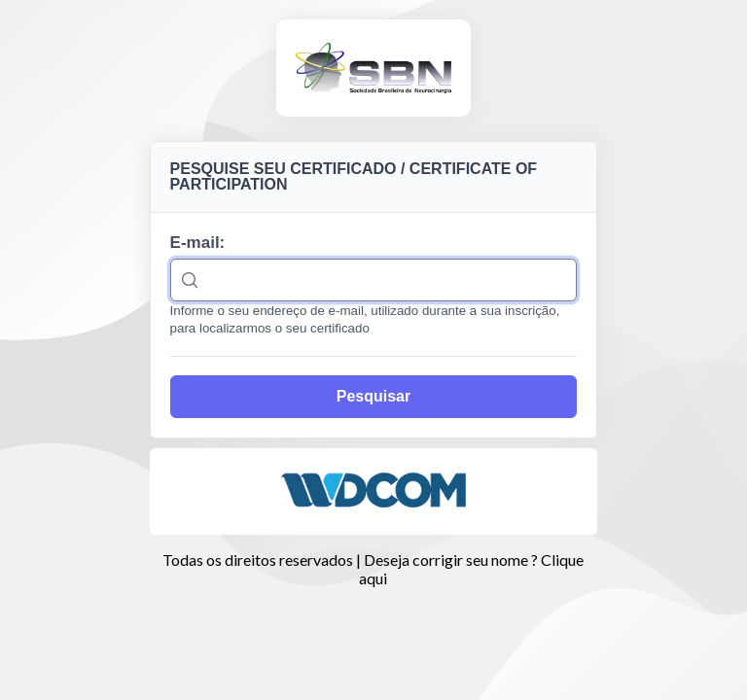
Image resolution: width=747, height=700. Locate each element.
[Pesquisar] (374, 397)
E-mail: (198, 243)
